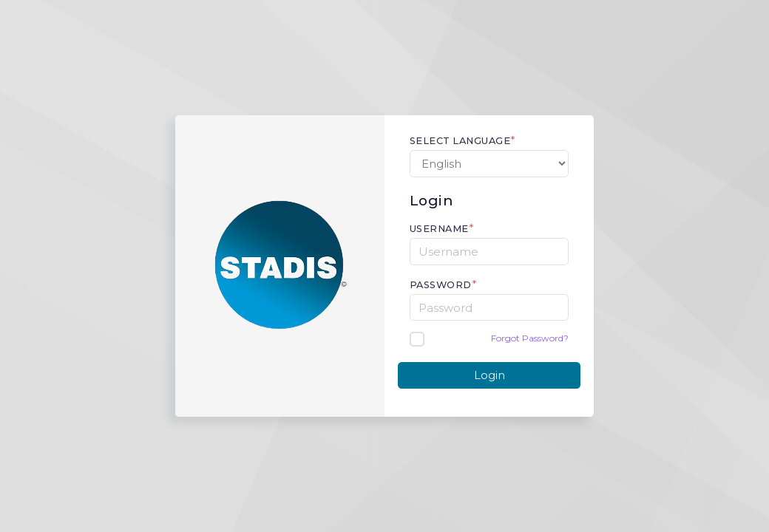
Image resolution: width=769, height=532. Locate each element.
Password (441, 285)
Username (439, 229)
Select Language (460, 141)
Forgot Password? (530, 338)
